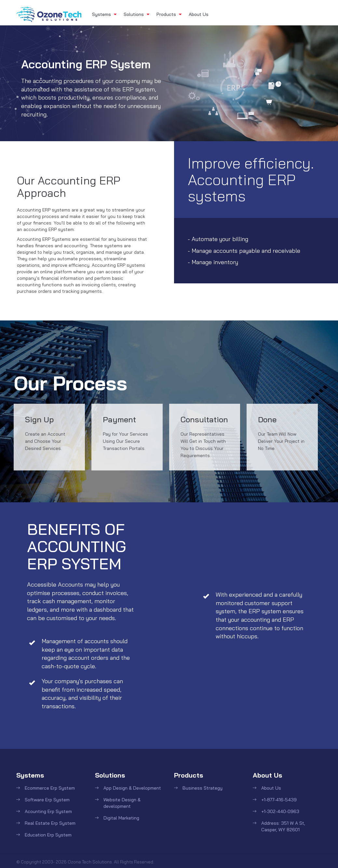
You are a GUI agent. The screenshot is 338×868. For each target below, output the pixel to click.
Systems (104, 14)
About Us (199, 14)
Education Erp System (48, 835)
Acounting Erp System (48, 811)
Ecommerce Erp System (50, 788)
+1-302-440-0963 (280, 811)
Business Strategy (203, 788)
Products (169, 14)
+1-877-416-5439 (279, 800)
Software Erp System (47, 800)
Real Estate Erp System (50, 823)
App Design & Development (132, 788)
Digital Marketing (121, 818)
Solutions (136, 14)
